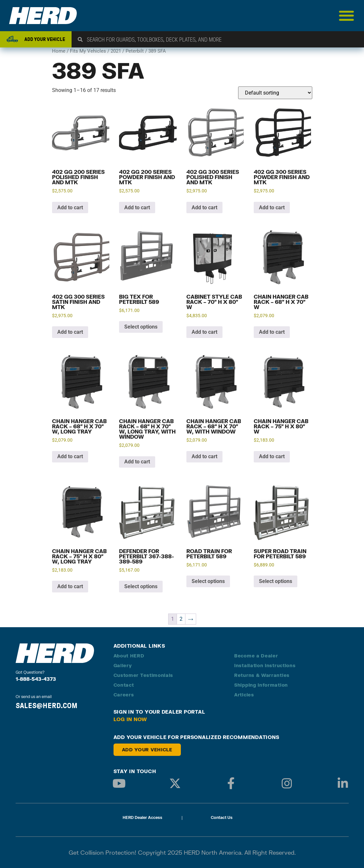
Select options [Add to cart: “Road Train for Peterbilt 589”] (208, 581)
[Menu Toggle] (347, 16)
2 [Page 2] (181, 619)
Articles (244, 695)
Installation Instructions (265, 665)
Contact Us (222, 817)
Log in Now (130, 719)
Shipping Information (261, 685)
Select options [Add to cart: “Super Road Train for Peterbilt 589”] (276, 581)
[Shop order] (275, 93)
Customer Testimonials (143, 675)
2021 (116, 51)
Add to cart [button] (70, 207)
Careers (124, 695)
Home (59, 51)
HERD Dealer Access (142, 817)
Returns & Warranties (262, 675)
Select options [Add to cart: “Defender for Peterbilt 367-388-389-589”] (141, 586)
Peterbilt (135, 51)
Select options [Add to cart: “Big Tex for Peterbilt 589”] (141, 327)
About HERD (129, 656)
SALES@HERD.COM (47, 706)
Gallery (123, 665)
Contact (124, 685)
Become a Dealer (256, 656)
